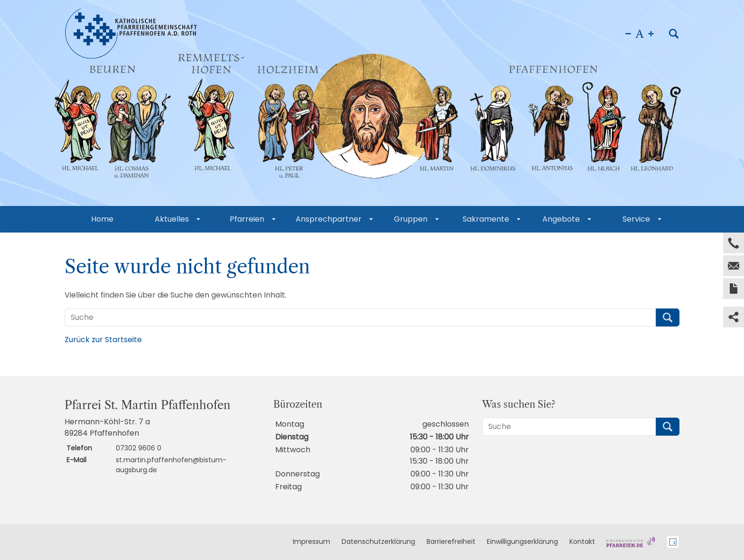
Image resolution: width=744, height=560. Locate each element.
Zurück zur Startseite (103, 340)
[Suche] (360, 317)
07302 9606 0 (139, 448)
